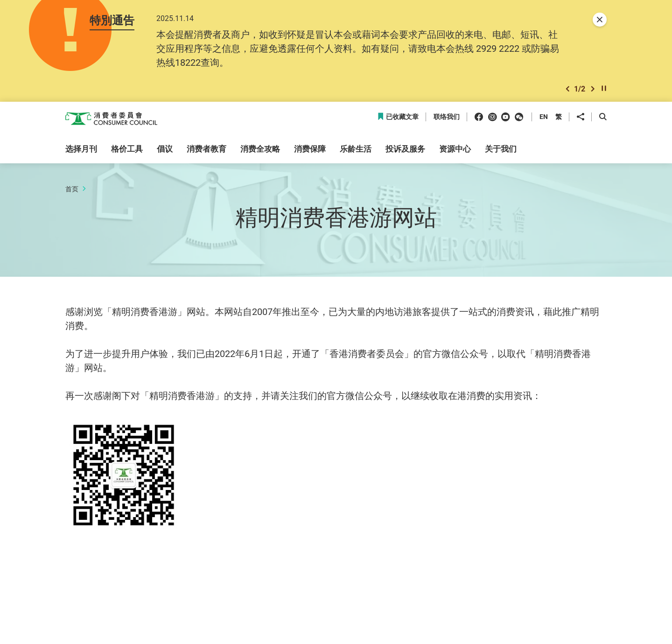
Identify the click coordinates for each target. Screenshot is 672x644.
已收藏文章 (398, 119)
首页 (72, 190)
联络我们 (447, 119)
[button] (567, 90)
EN (544, 118)
